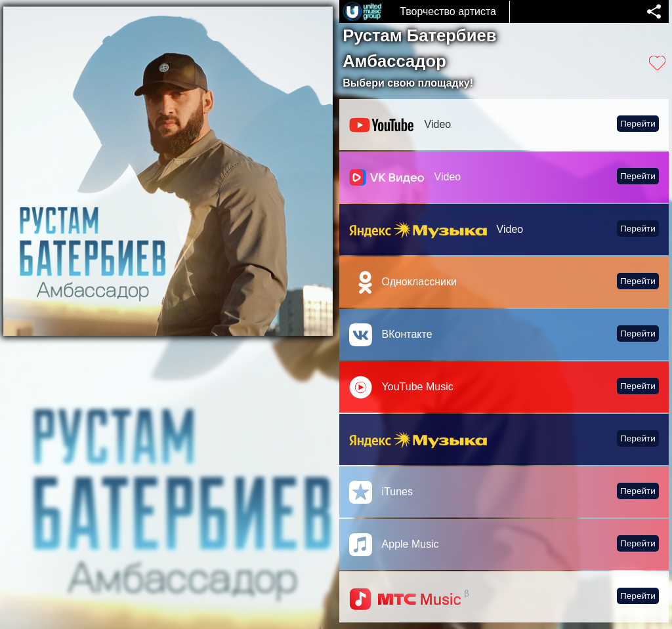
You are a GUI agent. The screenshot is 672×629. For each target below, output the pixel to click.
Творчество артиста (448, 11)
